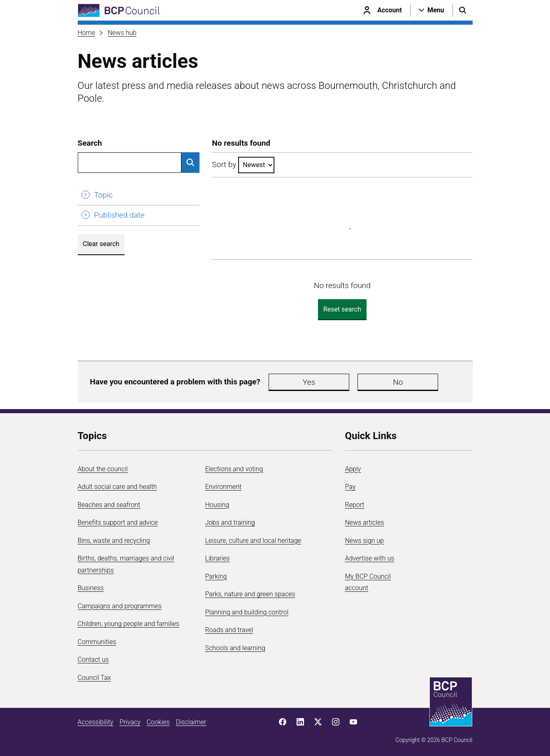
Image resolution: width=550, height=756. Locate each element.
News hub (122, 33)
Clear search (101, 244)
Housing (217, 505)
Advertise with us (370, 558)
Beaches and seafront (109, 505)
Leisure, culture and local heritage (253, 541)
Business (91, 588)
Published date (120, 215)
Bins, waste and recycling (114, 541)
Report (355, 505)
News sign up (365, 541)
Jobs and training (230, 522)
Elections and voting (234, 469)
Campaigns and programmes (120, 606)
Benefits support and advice (118, 522)
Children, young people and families (129, 624)
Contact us (93, 659)
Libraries (218, 558)
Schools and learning (235, 648)
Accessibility (96, 722)
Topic (104, 195)
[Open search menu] (463, 10)
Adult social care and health (117, 487)
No (339, 382)
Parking (216, 576)
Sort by (224, 164)
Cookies (158, 722)
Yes (289, 382)
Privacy (130, 722)
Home (87, 33)
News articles (365, 522)
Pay (350, 487)
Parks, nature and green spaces (250, 594)
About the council (103, 469)
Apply (353, 469)
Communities (97, 642)
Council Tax (94, 678)
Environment (224, 487)
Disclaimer (191, 722)
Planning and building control (247, 612)
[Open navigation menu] (432, 10)
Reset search (342, 309)
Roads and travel (229, 630)
